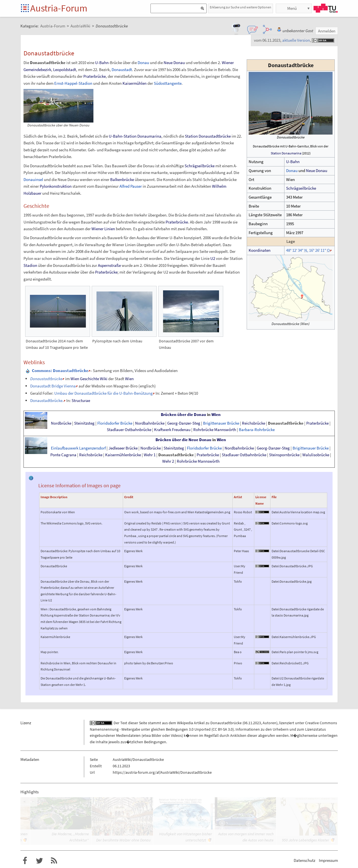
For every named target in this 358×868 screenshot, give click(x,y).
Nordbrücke (61, 423)
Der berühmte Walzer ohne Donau (123, 840)
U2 (213, 258)
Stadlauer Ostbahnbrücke (129, 430)
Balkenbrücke (122, 179)
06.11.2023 (252, 723)
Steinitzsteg (84, 423)
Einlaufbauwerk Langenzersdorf (78, 448)
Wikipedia (185, 723)
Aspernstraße (109, 265)
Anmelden (327, 31)
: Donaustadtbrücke (60, 371)
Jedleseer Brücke (123, 448)
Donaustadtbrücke (286, 423)
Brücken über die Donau (183, 415)
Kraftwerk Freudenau (172, 430)
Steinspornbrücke (284, 455)
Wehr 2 (168, 461)
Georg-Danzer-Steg (184, 423)
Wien (129, 379)
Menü (292, 8)
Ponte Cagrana (63, 455)
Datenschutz (304, 860)
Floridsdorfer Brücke (115, 423)
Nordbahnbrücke (150, 423)
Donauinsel (33, 179)
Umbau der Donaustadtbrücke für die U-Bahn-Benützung (103, 393)
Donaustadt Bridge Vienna (53, 386)
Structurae (81, 400)
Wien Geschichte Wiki (89, 379)
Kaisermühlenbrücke (123, 455)
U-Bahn (293, 162)
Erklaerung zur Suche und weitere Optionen (241, 7)
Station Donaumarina (286, 153)
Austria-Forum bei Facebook (25, 861)
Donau (292, 170)
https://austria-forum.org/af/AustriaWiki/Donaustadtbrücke (162, 772)
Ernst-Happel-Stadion (73, 83)
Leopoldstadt (65, 70)
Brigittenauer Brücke (221, 423)
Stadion (30, 265)
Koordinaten (260, 250)
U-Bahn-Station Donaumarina (135, 136)
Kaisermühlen (135, 83)
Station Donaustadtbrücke (208, 136)
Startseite (25, 9)
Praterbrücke (95, 76)
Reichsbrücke (254, 423)
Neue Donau (317, 170)
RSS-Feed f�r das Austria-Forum (54, 861)
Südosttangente (168, 83)
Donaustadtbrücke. (47, 400)
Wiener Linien (103, 229)
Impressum (328, 860)
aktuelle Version (296, 40)
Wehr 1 (150, 455)
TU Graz (326, 8)
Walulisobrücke (316, 455)
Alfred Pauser (131, 186)
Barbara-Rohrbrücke (257, 430)
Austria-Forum (59, 8)
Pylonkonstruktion (56, 186)
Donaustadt (122, 70)
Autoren (269, 723)
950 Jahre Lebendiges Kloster (306, 840)
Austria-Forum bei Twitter (39, 861)
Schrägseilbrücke (301, 188)
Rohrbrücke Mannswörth (215, 430)
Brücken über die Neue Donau (183, 440)
